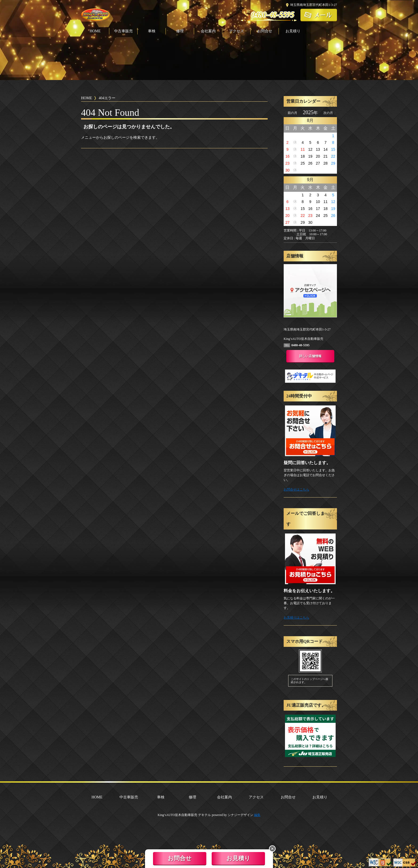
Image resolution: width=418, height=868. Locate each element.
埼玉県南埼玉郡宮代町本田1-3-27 (313, 5)
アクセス (236, 31)
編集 (257, 815)
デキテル (204, 815)
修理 (180, 31)
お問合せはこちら (296, 489)
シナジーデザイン (240, 815)
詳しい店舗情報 (310, 356)
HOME (95, 31)
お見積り (293, 31)
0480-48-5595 (273, 15)
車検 (152, 31)
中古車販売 (123, 31)
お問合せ (265, 31)
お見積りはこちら (296, 618)
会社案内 (208, 31)
